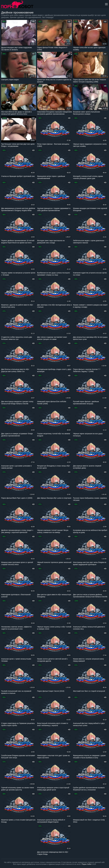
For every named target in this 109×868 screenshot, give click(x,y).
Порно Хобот (87, 864)
